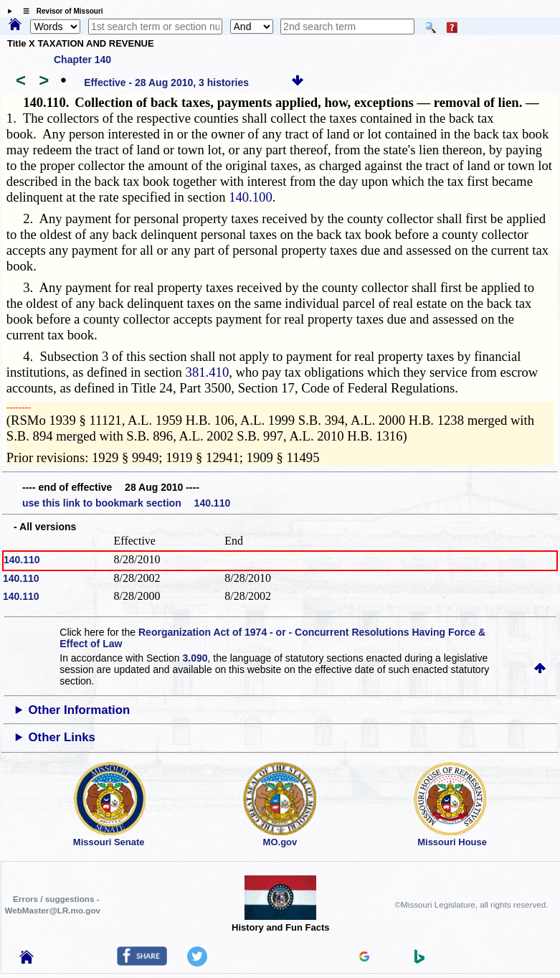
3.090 (195, 658)
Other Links (62, 737)
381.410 (208, 372)
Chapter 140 (82, 60)
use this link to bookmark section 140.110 (126, 503)
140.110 (22, 560)
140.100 (251, 197)
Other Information (80, 710)
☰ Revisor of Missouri (60, 11)
